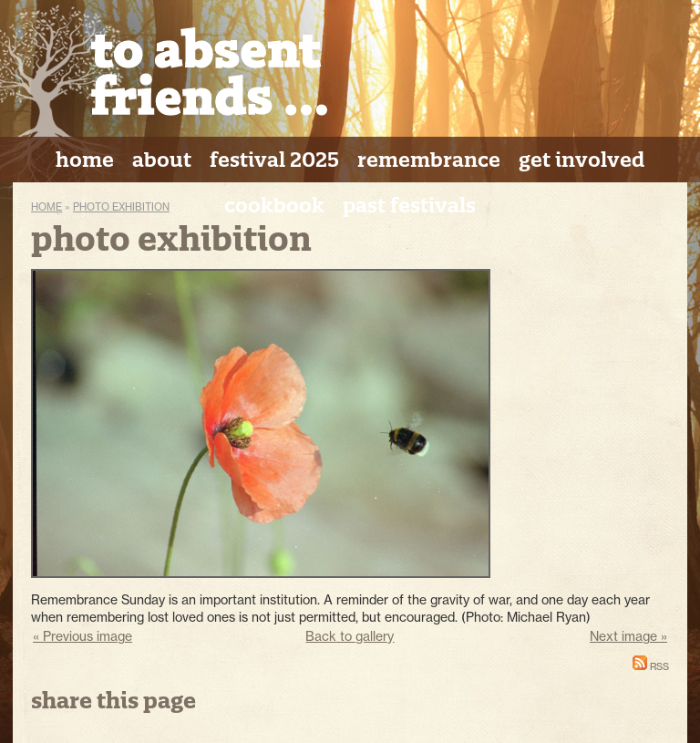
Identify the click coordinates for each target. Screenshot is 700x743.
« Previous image (82, 636)
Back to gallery (350, 636)
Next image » (628, 636)
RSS (651, 667)
